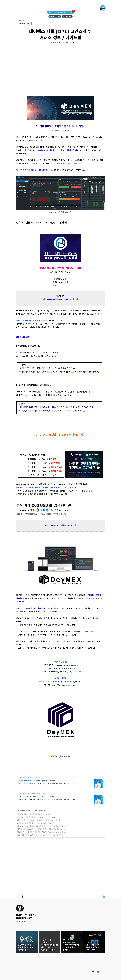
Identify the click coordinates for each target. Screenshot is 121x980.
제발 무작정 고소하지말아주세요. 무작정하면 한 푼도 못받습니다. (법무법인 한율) (47, 783)
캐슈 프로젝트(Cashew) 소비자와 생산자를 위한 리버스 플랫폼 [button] (72, 942)
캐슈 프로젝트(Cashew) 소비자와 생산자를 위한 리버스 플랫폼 (39, 820)
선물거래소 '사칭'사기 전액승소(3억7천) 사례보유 (37, 781)
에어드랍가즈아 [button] (27, 23)
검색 (99, 23)
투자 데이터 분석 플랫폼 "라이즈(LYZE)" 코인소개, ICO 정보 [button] (49, 942)
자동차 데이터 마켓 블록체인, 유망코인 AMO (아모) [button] (94, 942)
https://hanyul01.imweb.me (29, 777)
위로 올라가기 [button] (99, 971)
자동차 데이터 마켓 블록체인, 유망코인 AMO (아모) (35, 823)
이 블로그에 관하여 (104, 897)
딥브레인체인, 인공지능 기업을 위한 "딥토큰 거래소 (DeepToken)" (40, 832)
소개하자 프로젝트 (30, 810)
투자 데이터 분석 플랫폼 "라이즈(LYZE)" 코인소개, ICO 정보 (38, 817)
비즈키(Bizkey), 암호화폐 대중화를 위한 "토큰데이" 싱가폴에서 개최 (40, 826)
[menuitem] (93, 971)
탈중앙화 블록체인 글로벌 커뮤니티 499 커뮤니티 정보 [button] (27, 942)
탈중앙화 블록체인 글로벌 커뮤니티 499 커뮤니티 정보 (35, 814)
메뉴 (104, 23)
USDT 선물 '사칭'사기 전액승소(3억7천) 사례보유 (38, 797)
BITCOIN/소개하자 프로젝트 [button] (67, 42)
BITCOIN (21, 810)
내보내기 (23, 897)
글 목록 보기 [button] (93, 971)
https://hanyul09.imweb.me (30, 793)
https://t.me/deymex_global (64, 685)
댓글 (17, 897)
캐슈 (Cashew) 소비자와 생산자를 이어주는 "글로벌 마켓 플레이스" (40, 829)
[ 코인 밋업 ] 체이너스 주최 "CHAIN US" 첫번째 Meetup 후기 (39, 835)
